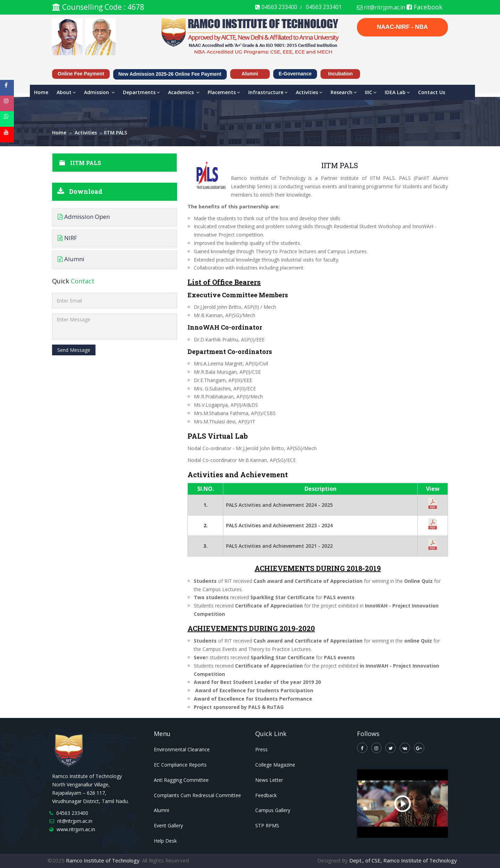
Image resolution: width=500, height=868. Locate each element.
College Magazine (275, 765)
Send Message (74, 350)
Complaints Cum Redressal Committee (197, 795)
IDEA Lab (397, 92)
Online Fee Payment (81, 74)
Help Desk (165, 841)
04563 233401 (324, 7)
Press (261, 749)
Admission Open (84, 217)
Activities (309, 92)
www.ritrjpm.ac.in (76, 829)
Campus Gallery (273, 810)
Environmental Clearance (182, 749)
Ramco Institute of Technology (103, 860)
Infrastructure (268, 92)
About (66, 92)
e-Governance (295, 74)
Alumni (250, 74)
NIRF (67, 238)
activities (86, 133)
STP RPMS (267, 825)
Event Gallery (168, 825)
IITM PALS (115, 133)
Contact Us (432, 92)
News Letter (269, 780)
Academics (184, 92)
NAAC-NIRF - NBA (402, 27)
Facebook (424, 7)
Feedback (266, 795)
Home (41, 92)
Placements (224, 92)
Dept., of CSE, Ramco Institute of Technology (403, 860)
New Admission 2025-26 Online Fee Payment (170, 74)
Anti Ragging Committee (181, 780)
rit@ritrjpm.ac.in (381, 7)
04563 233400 (276, 7)
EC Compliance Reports (180, 765)
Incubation (340, 74)
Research (344, 92)
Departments (141, 92)
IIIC (371, 92)
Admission (99, 92)
